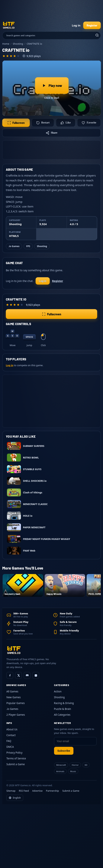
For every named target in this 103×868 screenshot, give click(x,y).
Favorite (89, 123)
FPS (28, 246)
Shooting (18, 44)
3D (86, 765)
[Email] (75, 741)
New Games (14, 697)
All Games (12, 691)
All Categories (62, 715)
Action (58, 691)
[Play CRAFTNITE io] (52, 88)
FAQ (9, 741)
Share (52, 133)
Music (73, 771)
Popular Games (16, 703)
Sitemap (11, 791)
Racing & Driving (64, 703)
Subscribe (64, 751)
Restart (43, 123)
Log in (76, 25)
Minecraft (61, 765)
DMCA (10, 747)
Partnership (52, 791)
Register (92, 25)
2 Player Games (16, 715)
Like (66, 123)
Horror (75, 765)
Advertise (37, 791)
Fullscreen (16, 123)
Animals (60, 771)
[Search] (97, 35)
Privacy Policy (14, 753)
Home (6, 44)
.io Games (14, 246)
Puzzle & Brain (63, 709)
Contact (11, 735)
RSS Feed (24, 791)
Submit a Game (16, 764)
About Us (12, 729)
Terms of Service (16, 758)
